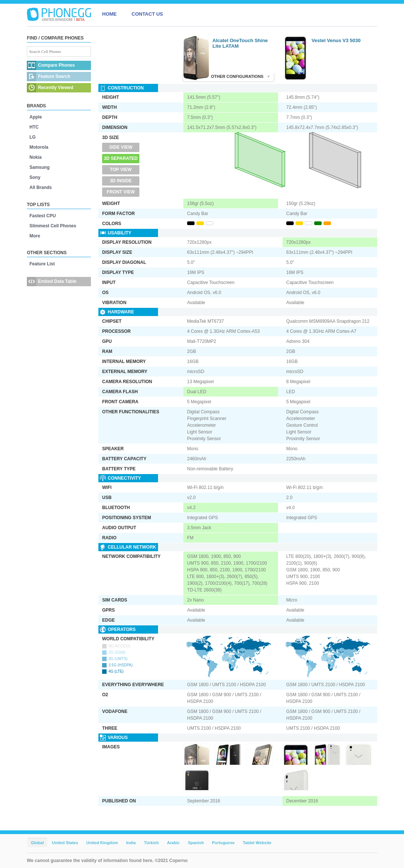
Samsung (40, 167)
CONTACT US (147, 14)
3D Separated (121, 158)
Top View (121, 170)
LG (33, 137)
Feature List (42, 264)
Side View (121, 147)
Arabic (173, 843)
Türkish (151, 843)
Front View (121, 192)
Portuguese (223, 843)
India (131, 843)
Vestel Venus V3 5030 (336, 40)
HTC (34, 127)
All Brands (41, 187)
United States (65, 843)
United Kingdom (102, 843)
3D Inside (121, 181)
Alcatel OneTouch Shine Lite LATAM (240, 43)
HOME (109, 14)
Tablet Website (257, 843)
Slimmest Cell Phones (53, 226)
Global (37, 843)
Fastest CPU (43, 216)
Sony (35, 177)
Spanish (196, 843)
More (35, 236)
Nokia (36, 157)
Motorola (39, 147)
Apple (36, 117)
